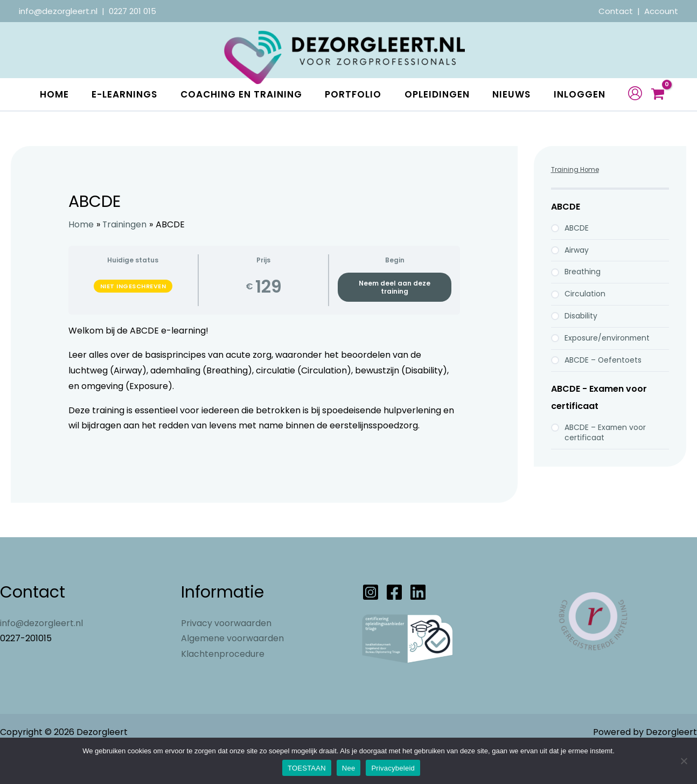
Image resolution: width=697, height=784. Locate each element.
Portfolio (358, 94)
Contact (617, 11)
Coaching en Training (242, 94)
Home (47, 94)
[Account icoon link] (645, 109)
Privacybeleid (393, 768)
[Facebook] (394, 625)
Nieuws (524, 94)
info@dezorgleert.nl (58, 11)
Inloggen (58, 127)
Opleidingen (446, 94)
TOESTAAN (307, 768)
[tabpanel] (264, 418)
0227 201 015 (133, 11)
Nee (349, 768)
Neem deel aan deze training (395, 320)
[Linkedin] (418, 625)
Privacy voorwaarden (226, 655)
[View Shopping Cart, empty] (667, 111)
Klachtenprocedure (223, 686)
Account (661, 11)
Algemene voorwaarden (232, 671)
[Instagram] (371, 625)
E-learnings (121, 94)
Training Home (575, 202)
